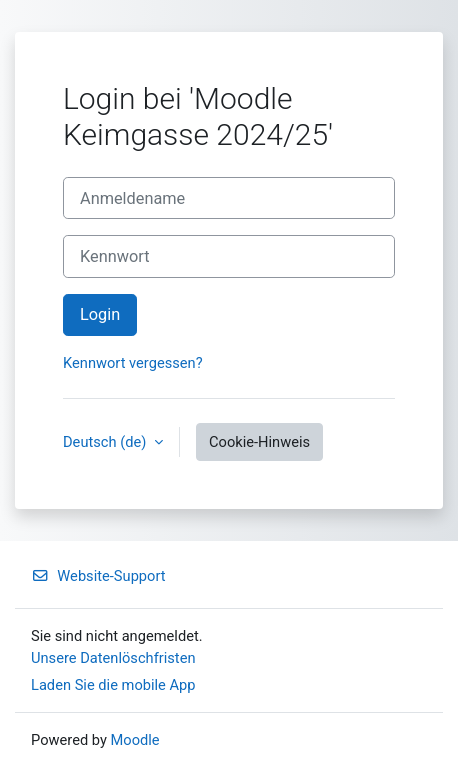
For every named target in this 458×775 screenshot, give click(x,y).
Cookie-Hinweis (259, 442)
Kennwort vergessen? (133, 363)
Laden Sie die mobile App (113, 685)
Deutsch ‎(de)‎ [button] (106, 442)
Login (100, 314)
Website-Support (98, 576)
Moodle (135, 740)
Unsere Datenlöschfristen (113, 658)
